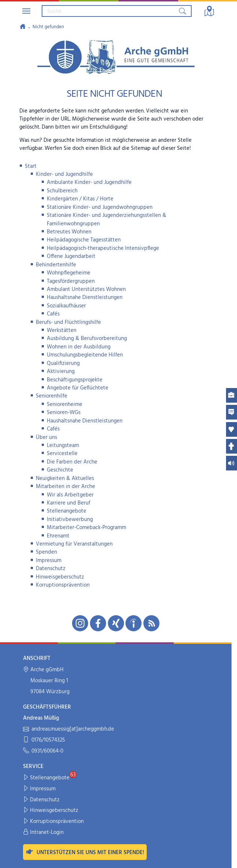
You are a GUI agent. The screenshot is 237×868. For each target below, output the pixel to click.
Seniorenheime (65, 405)
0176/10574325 (44, 740)
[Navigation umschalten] (26, 11)
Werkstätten (62, 330)
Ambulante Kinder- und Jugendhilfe (89, 182)
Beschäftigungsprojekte (75, 380)
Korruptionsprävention (63, 585)
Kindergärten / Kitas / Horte (80, 199)
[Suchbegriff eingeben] (110, 11)
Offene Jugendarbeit (71, 256)
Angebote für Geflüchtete (78, 388)
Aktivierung (61, 372)
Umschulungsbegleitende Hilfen (85, 355)
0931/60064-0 (43, 751)
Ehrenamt (58, 536)
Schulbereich (62, 191)
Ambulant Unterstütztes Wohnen (86, 289)
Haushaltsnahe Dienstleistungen (85, 298)
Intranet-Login (43, 833)
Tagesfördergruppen (71, 281)
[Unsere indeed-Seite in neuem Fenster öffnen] (133, 623)
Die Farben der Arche (72, 462)
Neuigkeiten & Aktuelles (65, 479)
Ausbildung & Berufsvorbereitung (87, 339)
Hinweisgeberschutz (60, 577)
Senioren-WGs (64, 413)
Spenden (46, 552)
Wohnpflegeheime (69, 273)
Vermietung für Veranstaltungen (74, 544)
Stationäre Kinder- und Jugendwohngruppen (100, 207)
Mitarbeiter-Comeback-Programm (86, 528)
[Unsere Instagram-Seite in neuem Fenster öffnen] (80, 623)
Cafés (53, 314)
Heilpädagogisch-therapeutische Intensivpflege (103, 248)
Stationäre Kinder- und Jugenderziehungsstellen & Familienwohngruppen (107, 219)
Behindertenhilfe (56, 265)
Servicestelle (62, 454)
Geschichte (60, 470)
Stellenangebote (67, 511)
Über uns (46, 437)
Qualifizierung (63, 363)
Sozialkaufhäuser (66, 306)
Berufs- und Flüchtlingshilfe (68, 322)
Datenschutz (51, 569)
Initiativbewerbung (70, 520)
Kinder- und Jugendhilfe (64, 174)
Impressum (49, 561)
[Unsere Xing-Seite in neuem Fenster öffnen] (116, 623)
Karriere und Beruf (69, 503)
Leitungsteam (63, 446)
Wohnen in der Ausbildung (79, 347)
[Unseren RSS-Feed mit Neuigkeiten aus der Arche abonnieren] (151, 623)
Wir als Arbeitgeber (70, 495)
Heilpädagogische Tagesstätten (84, 240)
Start (31, 166)
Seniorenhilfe (52, 396)
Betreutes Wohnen (69, 232)
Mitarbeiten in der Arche (65, 487)
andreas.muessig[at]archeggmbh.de (69, 729)
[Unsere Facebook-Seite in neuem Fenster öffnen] (98, 623)
